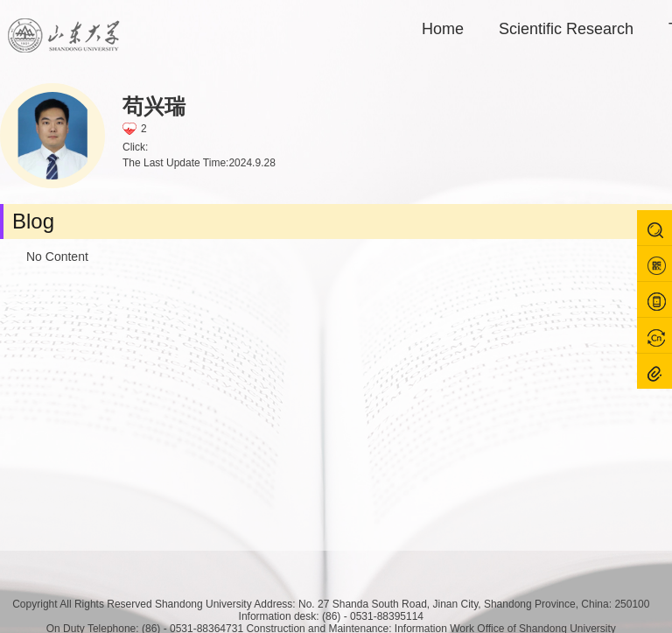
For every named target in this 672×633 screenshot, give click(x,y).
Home (443, 29)
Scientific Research (566, 29)
